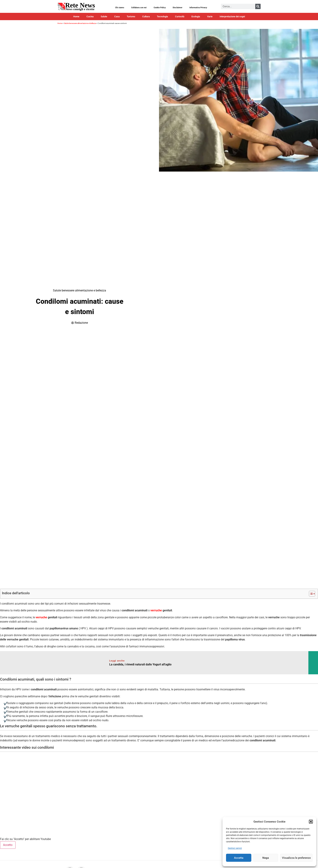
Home (76, 16)
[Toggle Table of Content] (310, 594)
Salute (104, 16)
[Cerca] (258, 6)
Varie (210, 16)
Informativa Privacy (198, 8)
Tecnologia (162, 16)
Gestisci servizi (235, 848)
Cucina (90, 16)
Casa (117, 16)
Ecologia (196, 16)
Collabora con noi (139, 8)
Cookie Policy (160, 8)
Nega (266, 858)
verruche (156, 610)
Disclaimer (178, 8)
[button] (311, 822)
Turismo (131, 16)
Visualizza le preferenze (296, 858)
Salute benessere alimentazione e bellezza (80, 23)
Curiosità (180, 16)
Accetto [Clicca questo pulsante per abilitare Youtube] (8, 845)
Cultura (146, 16)
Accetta (239, 858)
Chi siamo (120, 8)
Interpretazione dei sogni (232, 16)
